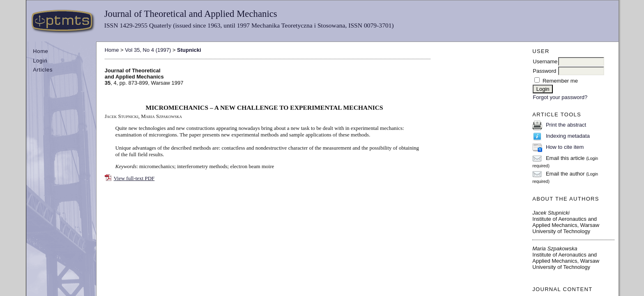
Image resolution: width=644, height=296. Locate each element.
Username (545, 61)
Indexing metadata (568, 136)
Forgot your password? (560, 97)
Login (40, 61)
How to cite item (565, 147)
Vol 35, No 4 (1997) (148, 50)
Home (40, 51)
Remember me (560, 81)
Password (544, 71)
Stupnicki (189, 50)
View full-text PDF (134, 178)
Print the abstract (566, 125)
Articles (43, 70)
